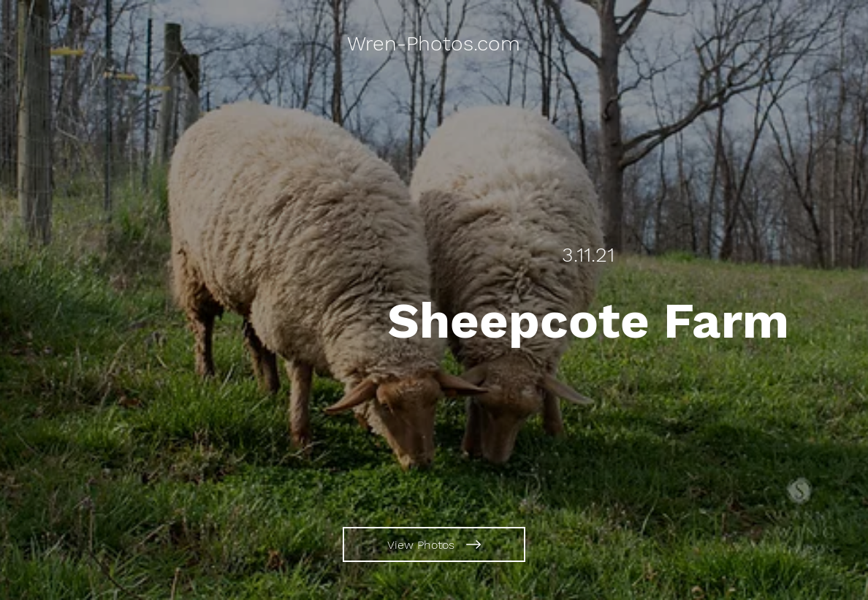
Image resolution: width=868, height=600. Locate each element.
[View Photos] (434, 544)
